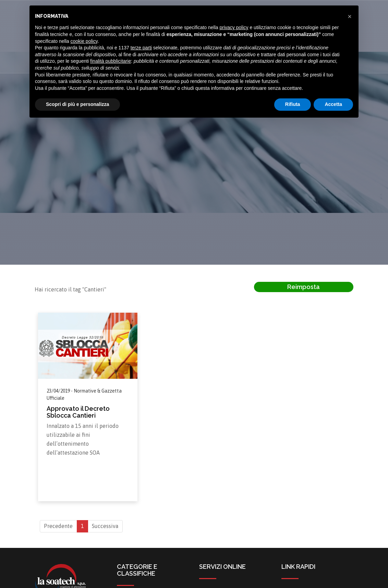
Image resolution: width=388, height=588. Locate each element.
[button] (350, 16)
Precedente (58, 526)
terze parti (141, 48)
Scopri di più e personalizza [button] (77, 104)
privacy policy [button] (234, 27)
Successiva (105, 526)
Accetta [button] (333, 104)
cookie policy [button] (84, 41)
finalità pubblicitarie (111, 61)
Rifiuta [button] (293, 104)
